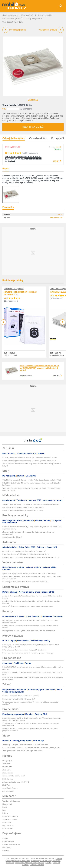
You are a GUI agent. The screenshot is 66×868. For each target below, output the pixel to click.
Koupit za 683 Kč (33, 127)
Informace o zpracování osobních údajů (30, 863)
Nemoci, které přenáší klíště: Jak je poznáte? (19, 699)
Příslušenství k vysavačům (13, 19)
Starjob (5, 838)
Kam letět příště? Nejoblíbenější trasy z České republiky (23, 510)
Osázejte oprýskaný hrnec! (12, 537)
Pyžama (5, 813)
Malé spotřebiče (28, 15)
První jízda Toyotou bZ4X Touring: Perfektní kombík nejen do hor (26, 554)
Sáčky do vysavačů (34, 19)
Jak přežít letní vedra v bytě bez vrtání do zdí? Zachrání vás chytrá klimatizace (31, 504)
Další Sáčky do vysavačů (14, 289)
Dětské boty (7, 822)
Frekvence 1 (7, 847)
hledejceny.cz (7, 761)
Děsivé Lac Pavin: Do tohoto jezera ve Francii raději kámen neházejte (28, 653)
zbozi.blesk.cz (7, 773)
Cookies (49, 863)
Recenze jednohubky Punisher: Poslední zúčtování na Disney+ (25, 582)
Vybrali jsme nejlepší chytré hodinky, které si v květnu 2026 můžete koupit (29, 574)
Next (63, 322)
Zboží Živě (6, 764)
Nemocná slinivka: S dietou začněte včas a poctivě (21, 696)
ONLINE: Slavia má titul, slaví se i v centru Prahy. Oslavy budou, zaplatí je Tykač (32, 480)
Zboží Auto (6, 785)
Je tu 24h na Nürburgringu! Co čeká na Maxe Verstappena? (24, 551)
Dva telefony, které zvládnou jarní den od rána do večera (23, 507)
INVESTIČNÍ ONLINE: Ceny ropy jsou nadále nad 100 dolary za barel (28, 606)
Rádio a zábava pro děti (11, 844)
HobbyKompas (8, 779)
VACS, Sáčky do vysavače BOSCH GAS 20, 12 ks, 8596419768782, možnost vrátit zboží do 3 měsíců (23, 159)
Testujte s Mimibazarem (11, 801)
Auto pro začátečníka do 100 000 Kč (16, 782)
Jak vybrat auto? (8, 791)
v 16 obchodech (10, 355)
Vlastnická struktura (37, 865)
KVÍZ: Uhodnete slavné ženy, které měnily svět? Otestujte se (24, 650)
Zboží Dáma (7, 770)
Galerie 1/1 (33, 100)
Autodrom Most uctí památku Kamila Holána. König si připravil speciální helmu (31, 557)
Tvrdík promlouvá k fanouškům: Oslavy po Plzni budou (22, 751)
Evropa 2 (6, 850)
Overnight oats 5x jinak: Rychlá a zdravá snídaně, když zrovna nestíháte (29, 631)
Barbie (5, 807)
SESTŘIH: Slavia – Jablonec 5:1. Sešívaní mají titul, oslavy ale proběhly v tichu (31, 748)
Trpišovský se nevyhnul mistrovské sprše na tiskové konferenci (25, 745)
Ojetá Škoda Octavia (10, 788)
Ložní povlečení (8, 825)
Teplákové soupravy (10, 819)
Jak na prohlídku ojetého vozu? (14, 776)
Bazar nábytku (8, 828)
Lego (4, 810)
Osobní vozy (7, 767)
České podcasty (8, 841)
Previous (4, 322)
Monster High (7, 804)
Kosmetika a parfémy (10, 816)
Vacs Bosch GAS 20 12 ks (17, 105)
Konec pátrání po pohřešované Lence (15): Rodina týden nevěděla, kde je (29, 461)
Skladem (58, 149)
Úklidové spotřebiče (45, 15)
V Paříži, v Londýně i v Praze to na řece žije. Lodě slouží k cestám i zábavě (30, 458)
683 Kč (56, 161)
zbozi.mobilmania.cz (10, 15)
